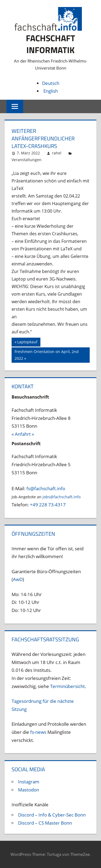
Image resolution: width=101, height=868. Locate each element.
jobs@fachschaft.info (62, 497)
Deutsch (51, 83)
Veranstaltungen (27, 160)
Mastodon (29, 790)
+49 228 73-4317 (48, 505)
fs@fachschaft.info (46, 488)
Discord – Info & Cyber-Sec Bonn (52, 815)
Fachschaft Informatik (50, 44)
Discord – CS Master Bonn (45, 823)
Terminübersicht (67, 686)
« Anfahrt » (23, 434)
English (51, 91)
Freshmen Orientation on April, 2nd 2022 (46, 355)
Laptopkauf (27, 343)
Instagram (29, 782)
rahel (57, 153)
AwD (18, 579)
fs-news (38, 732)
